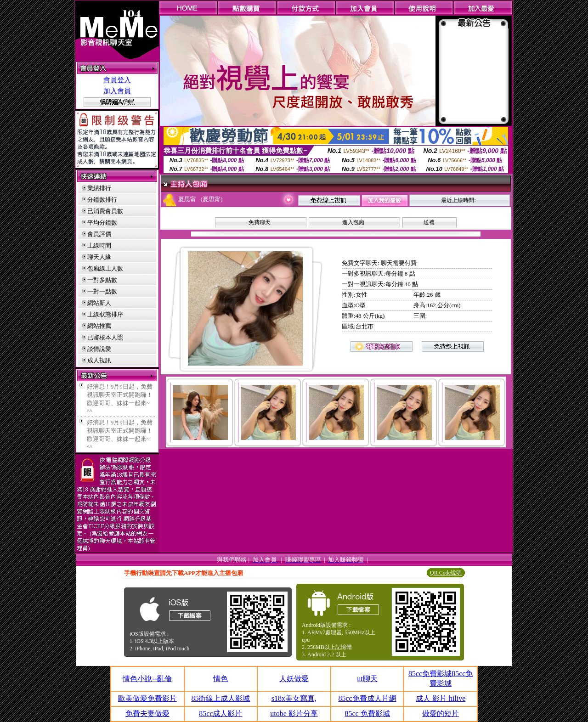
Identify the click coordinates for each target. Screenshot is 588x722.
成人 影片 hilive (441, 698)
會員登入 (117, 80)
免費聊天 (260, 222)
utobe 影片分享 (294, 714)
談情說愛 (99, 349)
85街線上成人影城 (220, 698)
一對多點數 (102, 280)
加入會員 (117, 91)
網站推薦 (99, 326)
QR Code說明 (446, 573)
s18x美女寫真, (294, 698)
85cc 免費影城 (367, 714)
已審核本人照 (105, 337)
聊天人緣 (99, 257)
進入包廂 (353, 222)
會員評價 (99, 234)
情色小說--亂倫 (147, 679)
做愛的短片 (441, 714)
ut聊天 (367, 679)
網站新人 (99, 303)
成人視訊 (99, 360)
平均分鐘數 (102, 223)
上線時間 (99, 245)
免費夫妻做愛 (147, 714)
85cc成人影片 (220, 714)
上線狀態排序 (105, 314)
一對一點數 (102, 291)
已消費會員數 (105, 211)
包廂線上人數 (105, 268)
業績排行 (99, 188)
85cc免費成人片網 (367, 698)
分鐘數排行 (102, 200)
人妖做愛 (294, 679)
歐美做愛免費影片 (147, 698)
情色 (220, 679)
